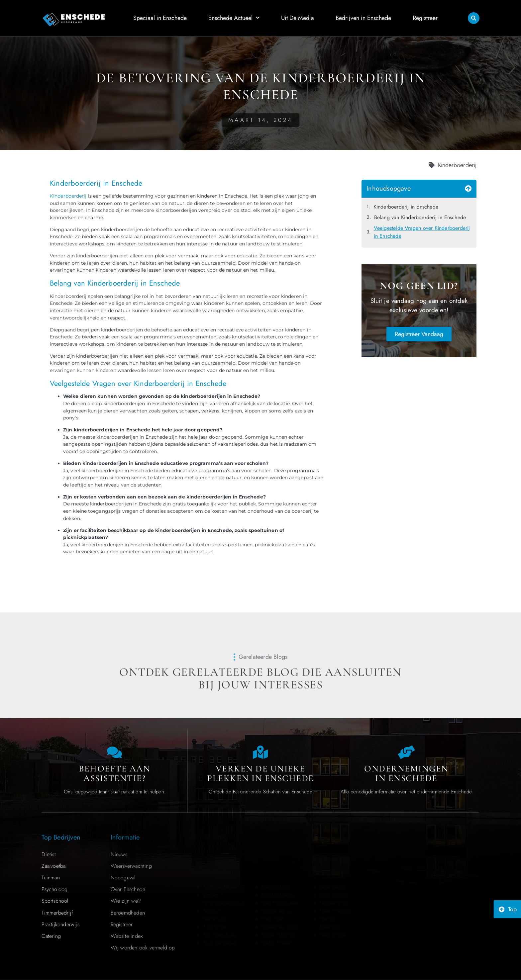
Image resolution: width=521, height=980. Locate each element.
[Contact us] (115, 752)
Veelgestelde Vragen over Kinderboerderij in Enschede (422, 232)
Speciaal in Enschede (160, 18)
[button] (474, 18)
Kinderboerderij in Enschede (406, 207)
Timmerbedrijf (57, 913)
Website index (127, 936)
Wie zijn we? (126, 901)
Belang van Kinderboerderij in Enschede (420, 217)
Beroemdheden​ (128, 913)
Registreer (425, 18)
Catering (51, 936)
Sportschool (55, 901)
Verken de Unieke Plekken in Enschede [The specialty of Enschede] (260, 774)
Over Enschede (128, 889)
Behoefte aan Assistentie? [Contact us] (114, 774)
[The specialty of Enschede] (260, 752)
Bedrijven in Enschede (363, 18)
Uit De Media (298, 18)
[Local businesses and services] (406, 752)
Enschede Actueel (234, 18)
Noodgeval (123, 878)
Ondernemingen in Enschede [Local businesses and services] (406, 774)
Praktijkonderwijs (60, 924)
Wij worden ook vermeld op (143, 948)
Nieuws (119, 854)
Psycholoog (54, 889)
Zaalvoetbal (54, 866)
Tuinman (51, 878)
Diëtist (49, 854)
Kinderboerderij (68, 196)
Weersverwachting (131, 866)
